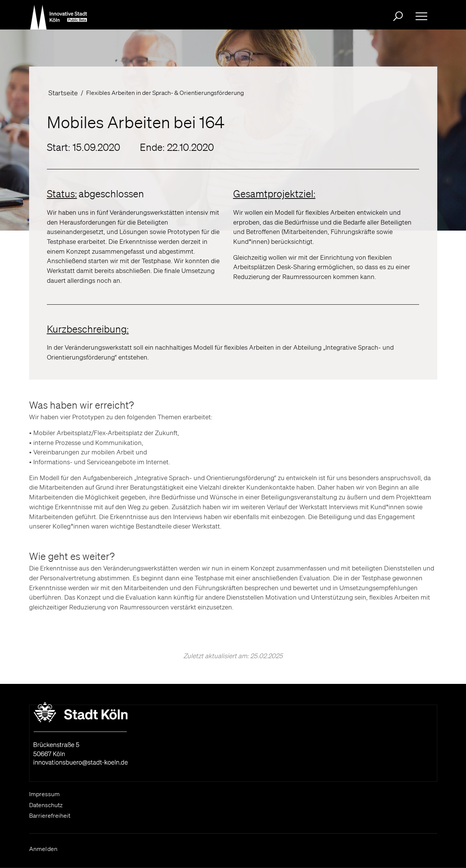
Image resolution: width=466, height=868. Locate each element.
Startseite (63, 93)
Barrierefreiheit (50, 815)
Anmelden (43, 849)
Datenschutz (46, 805)
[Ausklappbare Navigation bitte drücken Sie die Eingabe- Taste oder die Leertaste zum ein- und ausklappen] (421, 16)
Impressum (44, 794)
